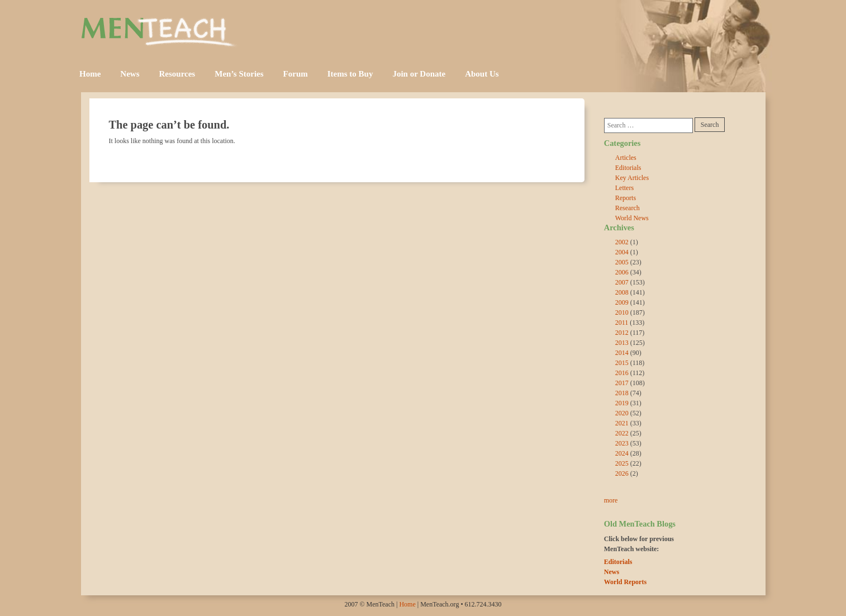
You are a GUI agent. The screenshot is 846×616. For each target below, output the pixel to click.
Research (628, 208)
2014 (622, 353)
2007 (622, 282)
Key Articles (632, 178)
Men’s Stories (239, 74)
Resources (177, 74)
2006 (622, 272)
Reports (626, 198)
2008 (622, 292)
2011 (622, 323)
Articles (626, 158)
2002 (622, 242)
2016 (622, 373)
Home (90, 74)
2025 (622, 463)
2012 (622, 333)
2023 (622, 443)
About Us (482, 74)
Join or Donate (419, 74)
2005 (622, 262)
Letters (624, 188)
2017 (622, 383)
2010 (622, 312)
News (130, 74)
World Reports (625, 582)
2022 (622, 433)
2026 (622, 473)
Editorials (628, 168)
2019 (622, 403)
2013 (622, 343)
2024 (622, 453)
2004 (622, 252)
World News (632, 218)
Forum (296, 74)
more (611, 500)
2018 (622, 393)
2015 (622, 363)
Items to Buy (350, 74)
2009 (622, 302)
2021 (622, 423)
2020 (622, 413)
